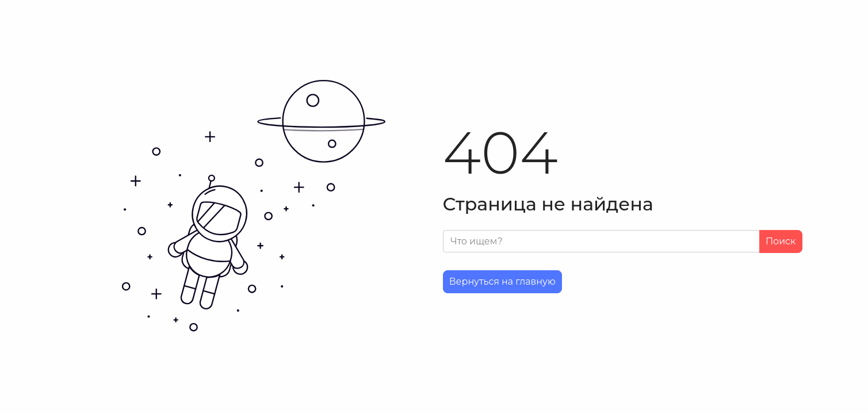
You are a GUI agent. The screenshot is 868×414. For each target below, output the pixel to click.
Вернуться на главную (502, 281)
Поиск (781, 241)
